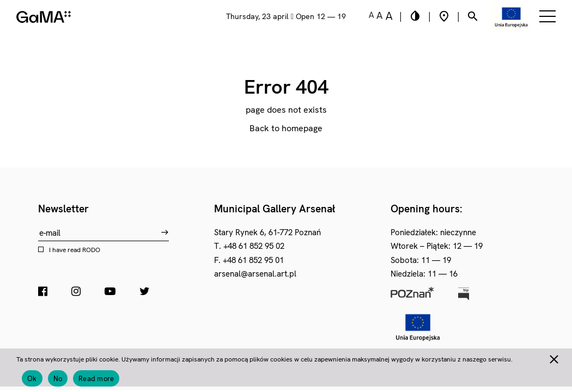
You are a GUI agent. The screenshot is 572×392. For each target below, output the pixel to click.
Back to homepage (286, 128)
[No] (553, 358)
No (58, 379)
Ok (32, 379)
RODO (91, 250)
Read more (96, 379)
